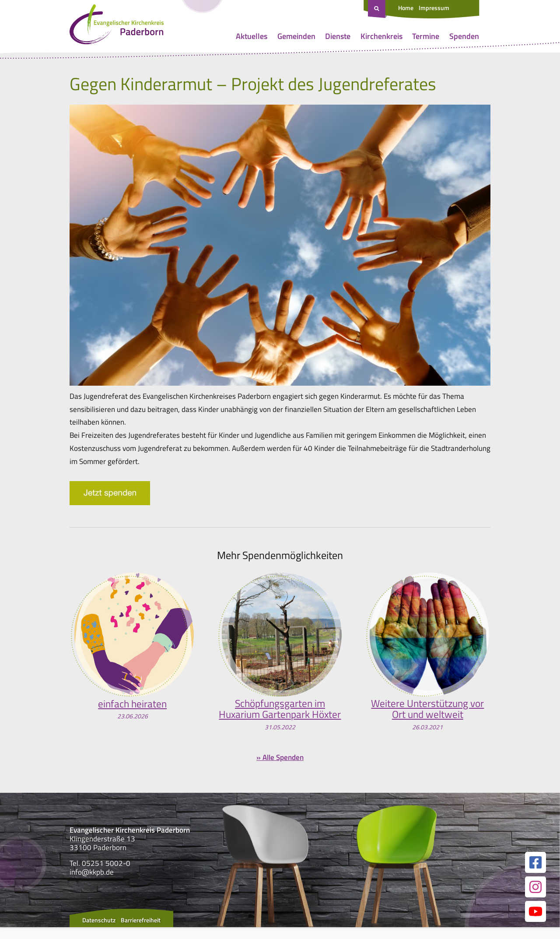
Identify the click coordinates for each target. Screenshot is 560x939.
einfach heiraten (132, 703)
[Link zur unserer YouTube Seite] (535, 923)
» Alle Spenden (280, 770)
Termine (426, 36)
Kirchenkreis (381, 36)
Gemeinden (296, 36)
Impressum (434, 8)
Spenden (464, 36)
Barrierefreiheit (141, 932)
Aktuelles (252, 36)
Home (406, 8)
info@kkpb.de (92, 884)
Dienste (338, 36)
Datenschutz (99, 932)
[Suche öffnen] (378, 9)
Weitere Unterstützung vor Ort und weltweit (427, 709)
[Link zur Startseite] (117, 26)
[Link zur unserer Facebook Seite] (535, 874)
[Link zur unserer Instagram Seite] (535, 899)
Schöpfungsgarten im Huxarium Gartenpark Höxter (280, 715)
